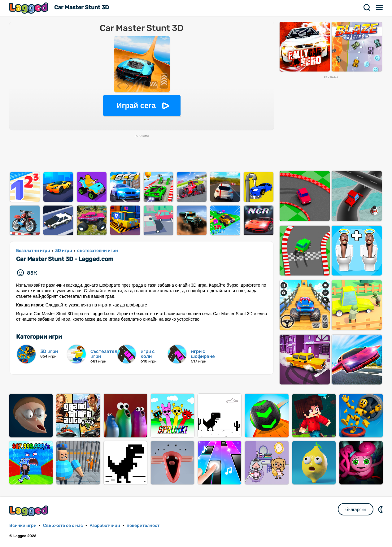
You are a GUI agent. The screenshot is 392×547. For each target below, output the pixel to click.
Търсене (367, 8)
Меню (380, 8)
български (356, 510)
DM (381, 509)
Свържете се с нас (63, 525)
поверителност (143, 525)
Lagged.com (29, 511)
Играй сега (136, 105)
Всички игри (23, 525)
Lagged (29, 8)
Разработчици (105, 525)
